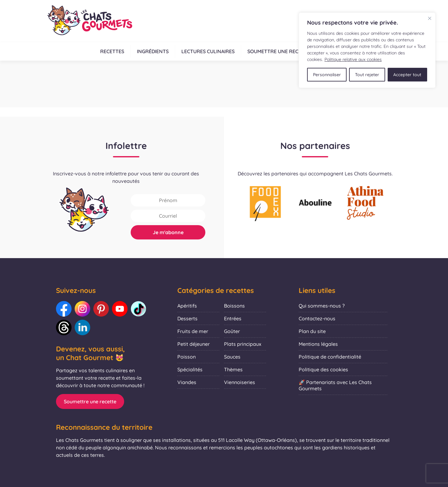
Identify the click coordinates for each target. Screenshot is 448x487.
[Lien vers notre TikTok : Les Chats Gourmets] (138, 309)
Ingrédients (153, 51)
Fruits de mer (193, 331)
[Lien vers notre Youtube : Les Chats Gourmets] (120, 309)
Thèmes (233, 369)
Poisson (187, 357)
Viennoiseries (240, 382)
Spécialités (190, 369)
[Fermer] (430, 18)
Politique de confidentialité (330, 357)
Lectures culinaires (208, 51)
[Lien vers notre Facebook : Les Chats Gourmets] (64, 309)
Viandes (187, 382)
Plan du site (312, 331)
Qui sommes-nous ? (322, 306)
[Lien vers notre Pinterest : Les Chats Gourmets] (101, 309)
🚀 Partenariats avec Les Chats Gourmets (335, 385)
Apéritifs (187, 306)
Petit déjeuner (194, 344)
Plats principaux (243, 344)
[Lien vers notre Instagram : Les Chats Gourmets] (82, 309)
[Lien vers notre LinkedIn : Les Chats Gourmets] (82, 327)
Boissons (234, 306)
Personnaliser (327, 75)
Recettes (112, 51)
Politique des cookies (323, 369)
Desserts (187, 318)
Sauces (232, 357)
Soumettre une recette (279, 51)
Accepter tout (407, 75)
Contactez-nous (317, 318)
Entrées (233, 318)
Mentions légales (318, 344)
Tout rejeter (367, 75)
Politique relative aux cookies (353, 59)
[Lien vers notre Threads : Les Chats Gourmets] (64, 327)
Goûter (232, 331)
